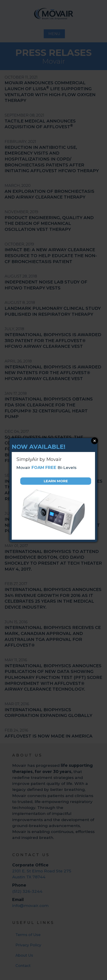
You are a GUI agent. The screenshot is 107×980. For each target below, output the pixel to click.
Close (95, 441)
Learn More (56, 481)
